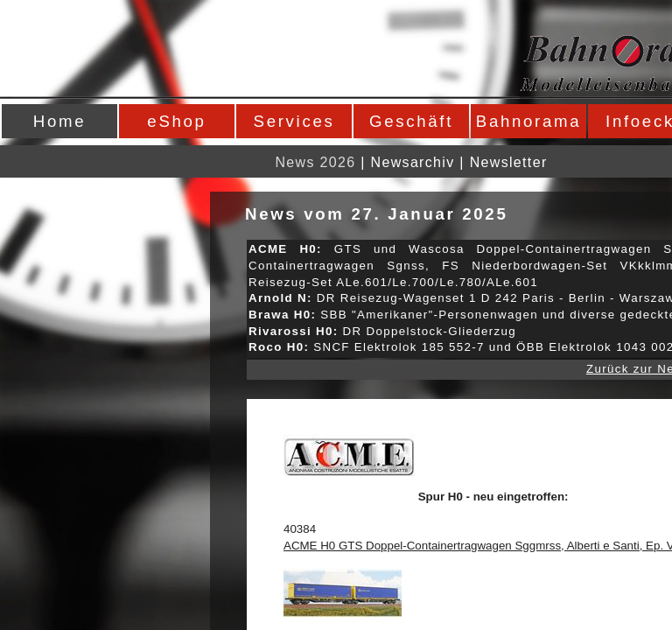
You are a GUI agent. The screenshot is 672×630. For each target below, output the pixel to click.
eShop (176, 121)
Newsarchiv (413, 162)
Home (59, 121)
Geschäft (411, 121)
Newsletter (509, 162)
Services (294, 121)
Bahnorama (528, 121)
